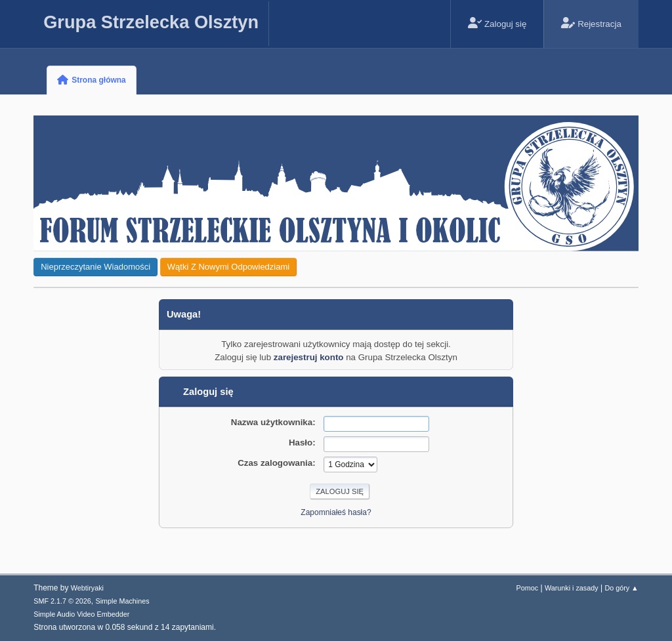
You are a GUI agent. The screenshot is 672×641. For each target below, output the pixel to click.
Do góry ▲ (621, 588)
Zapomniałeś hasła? (336, 512)
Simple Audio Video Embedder (81, 614)
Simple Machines (123, 601)
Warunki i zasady (572, 588)
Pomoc (528, 588)
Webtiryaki (87, 588)
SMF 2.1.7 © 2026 (62, 601)
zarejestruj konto (309, 357)
